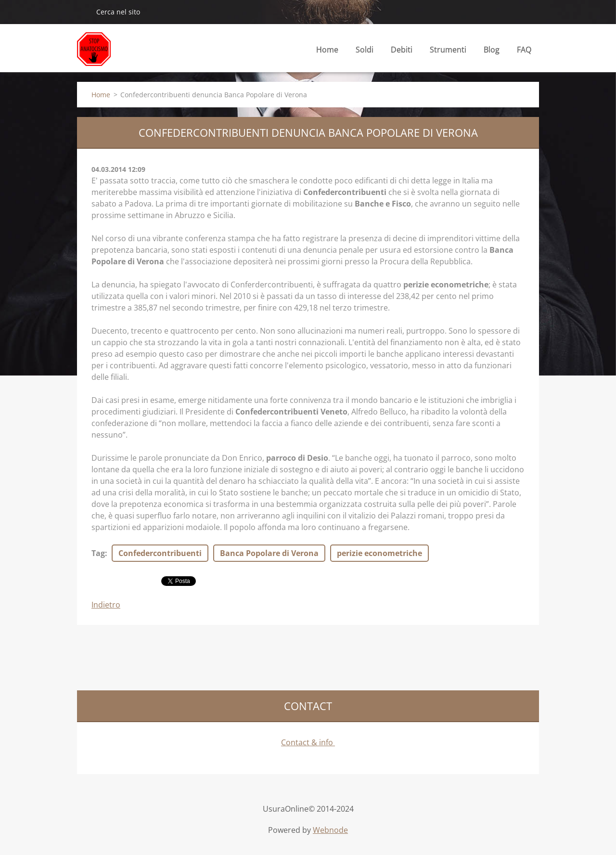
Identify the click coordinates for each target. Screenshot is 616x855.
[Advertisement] (252, 656)
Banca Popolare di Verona (269, 553)
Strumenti (448, 52)
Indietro (106, 605)
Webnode (330, 830)
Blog (492, 52)
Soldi (365, 52)
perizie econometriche (379, 553)
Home (327, 50)
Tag (98, 553)
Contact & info (308, 742)
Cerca (83, 12)
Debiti (402, 52)
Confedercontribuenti (160, 553)
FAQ (524, 50)
